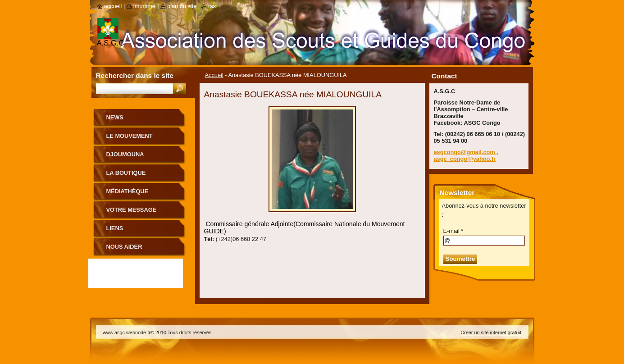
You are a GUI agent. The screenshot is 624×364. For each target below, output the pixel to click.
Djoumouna (125, 154)
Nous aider (124, 247)
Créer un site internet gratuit (491, 332)
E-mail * (453, 231)
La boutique (126, 173)
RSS (212, 6)
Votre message (132, 210)
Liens (115, 228)
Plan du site (182, 6)
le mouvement (130, 136)
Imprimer (145, 6)
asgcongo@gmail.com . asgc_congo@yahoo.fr (466, 155)
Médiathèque (128, 191)
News (115, 117)
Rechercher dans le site (135, 75)
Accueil (214, 75)
